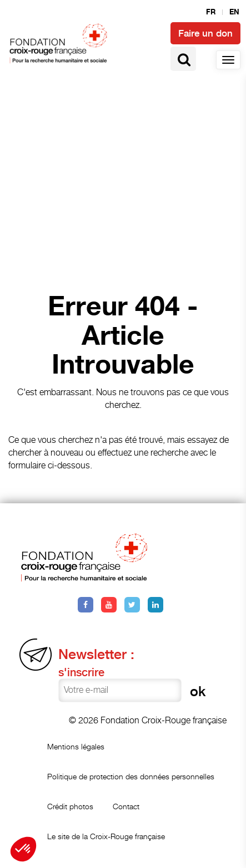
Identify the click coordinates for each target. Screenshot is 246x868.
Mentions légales (76, 746)
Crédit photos (70, 806)
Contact (126, 806)
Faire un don (205, 33)
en (234, 12)
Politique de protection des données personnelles (131, 776)
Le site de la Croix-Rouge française (106, 836)
